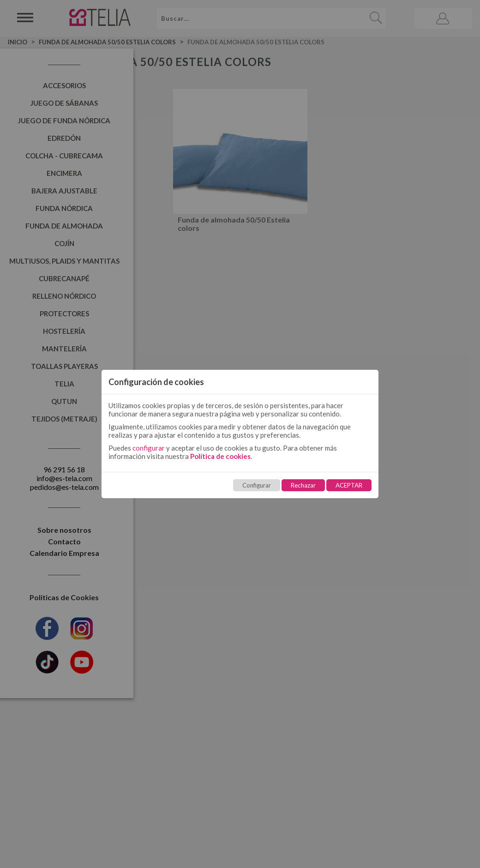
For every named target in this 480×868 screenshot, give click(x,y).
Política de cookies (220, 456)
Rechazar (303, 485)
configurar (149, 448)
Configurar (257, 485)
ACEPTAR (349, 485)
